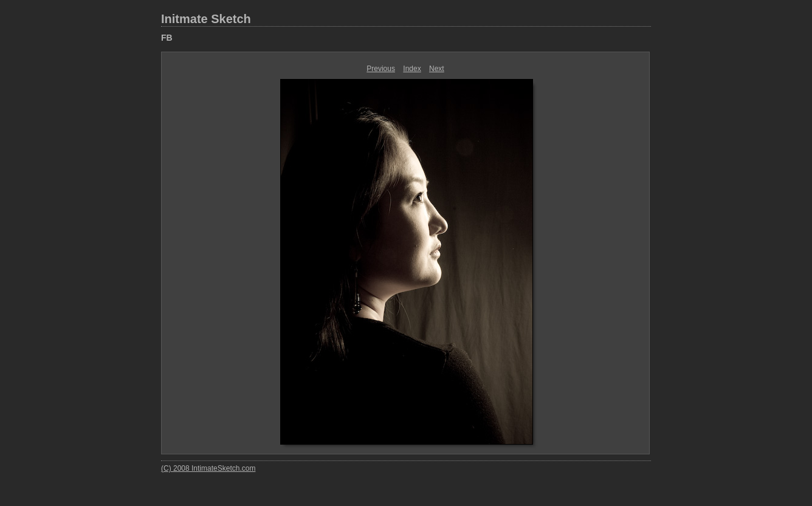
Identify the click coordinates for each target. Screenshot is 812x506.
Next (437, 69)
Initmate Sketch (206, 19)
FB (167, 38)
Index (412, 69)
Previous (381, 69)
